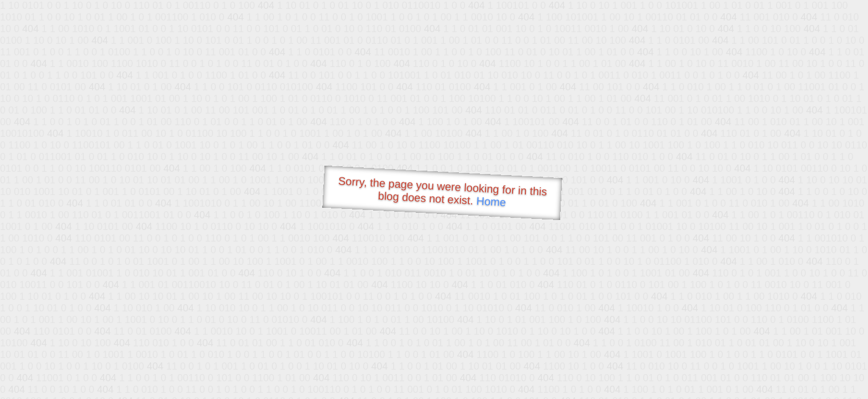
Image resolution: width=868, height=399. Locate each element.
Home (491, 201)
